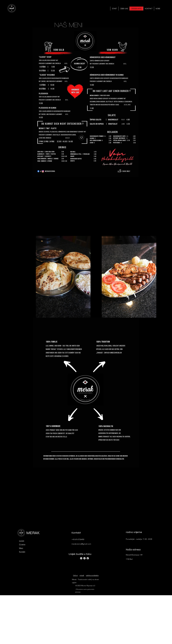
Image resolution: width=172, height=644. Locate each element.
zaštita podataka (92, 575)
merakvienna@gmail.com (81, 544)
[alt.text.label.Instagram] (81, 558)
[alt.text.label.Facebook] (88, 558)
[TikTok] (84, 558)
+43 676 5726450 (78, 539)
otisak (82, 575)
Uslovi (75, 575)
